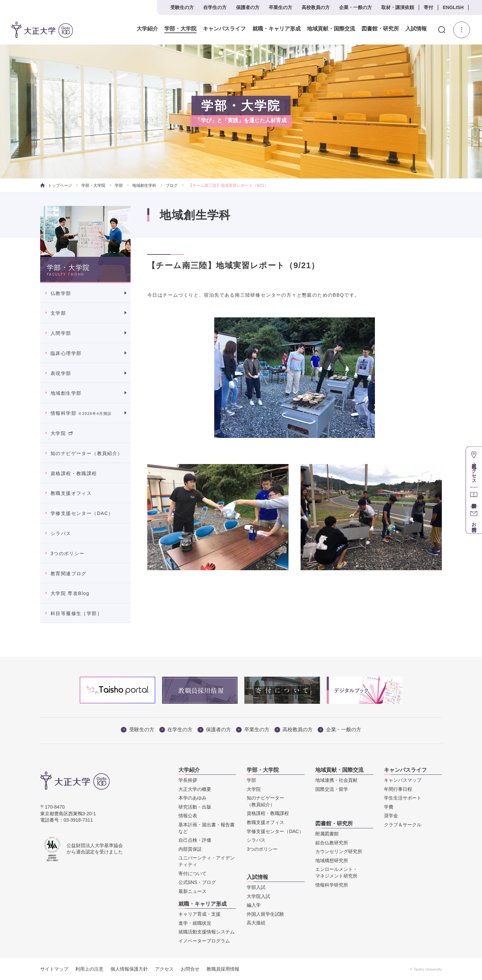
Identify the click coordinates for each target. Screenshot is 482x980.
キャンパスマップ (403, 780)
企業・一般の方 (355, 7)
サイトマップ (54, 969)
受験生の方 (182, 7)
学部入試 (256, 887)
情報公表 (188, 816)
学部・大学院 (180, 29)
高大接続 (256, 923)
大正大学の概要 (195, 789)
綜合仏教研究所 (332, 843)
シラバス (61, 533)
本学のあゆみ (192, 798)
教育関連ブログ (69, 574)
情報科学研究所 (332, 885)
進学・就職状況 (195, 923)
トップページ (56, 185)
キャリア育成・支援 (199, 914)
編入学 (254, 905)
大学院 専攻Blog (70, 593)
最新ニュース (192, 891)
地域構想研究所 (332, 860)
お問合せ (190, 969)
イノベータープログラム (204, 941)
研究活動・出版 (195, 807)
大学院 (62, 433)
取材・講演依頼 (398, 7)
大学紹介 (147, 29)
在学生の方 (215, 7)
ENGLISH (453, 7)
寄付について (192, 874)
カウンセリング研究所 (339, 851)
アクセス (164, 969)
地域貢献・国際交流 (331, 29)
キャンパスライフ (224, 29)
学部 (119, 185)
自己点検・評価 (195, 840)
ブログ (172, 185)
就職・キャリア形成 (276, 29)
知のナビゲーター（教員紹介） (87, 453)
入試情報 (416, 29)
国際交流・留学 (332, 789)
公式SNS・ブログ (197, 882)
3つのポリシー (68, 553)
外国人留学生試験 (265, 914)
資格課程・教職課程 (74, 473)
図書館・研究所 (380, 29)
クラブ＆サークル (403, 825)
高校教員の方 (316, 7)
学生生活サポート (403, 798)
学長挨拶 (188, 780)
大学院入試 (258, 896)
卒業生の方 (280, 7)
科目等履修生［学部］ (76, 613)
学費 (389, 807)
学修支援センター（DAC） (82, 513)
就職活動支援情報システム (207, 932)
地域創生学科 (144, 185)
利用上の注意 (89, 969)
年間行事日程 (398, 789)
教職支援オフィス (71, 493)
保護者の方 (248, 7)
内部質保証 (190, 849)
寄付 (428, 7)
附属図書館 (327, 834)
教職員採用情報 (223, 969)
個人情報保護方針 (129, 969)
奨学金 (391, 816)
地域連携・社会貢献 (336, 780)
